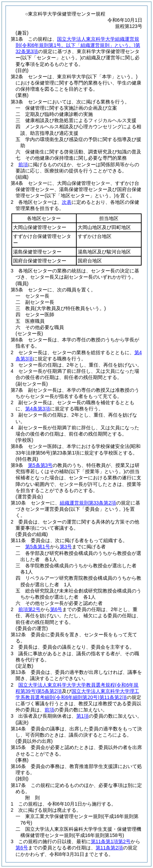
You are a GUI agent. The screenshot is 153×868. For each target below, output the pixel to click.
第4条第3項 (38, 409)
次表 (67, 202)
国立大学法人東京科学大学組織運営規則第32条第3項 (78, 45)
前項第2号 (29, 609)
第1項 (83, 716)
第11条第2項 (109, 848)
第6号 (56, 609)
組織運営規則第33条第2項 (88, 503)
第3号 (66, 547)
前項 (23, 164)
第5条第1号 (38, 547)
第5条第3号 (40, 465)
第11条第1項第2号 (111, 841)
